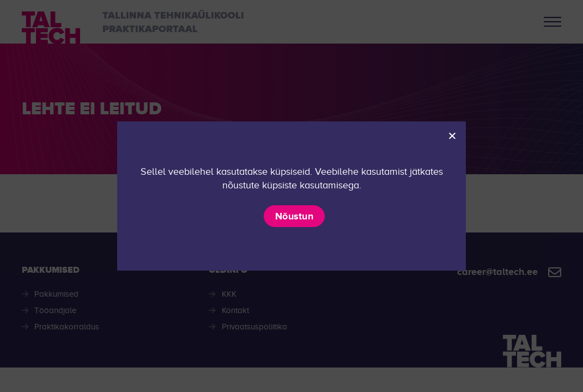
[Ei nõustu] (452, 136)
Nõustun (294, 216)
